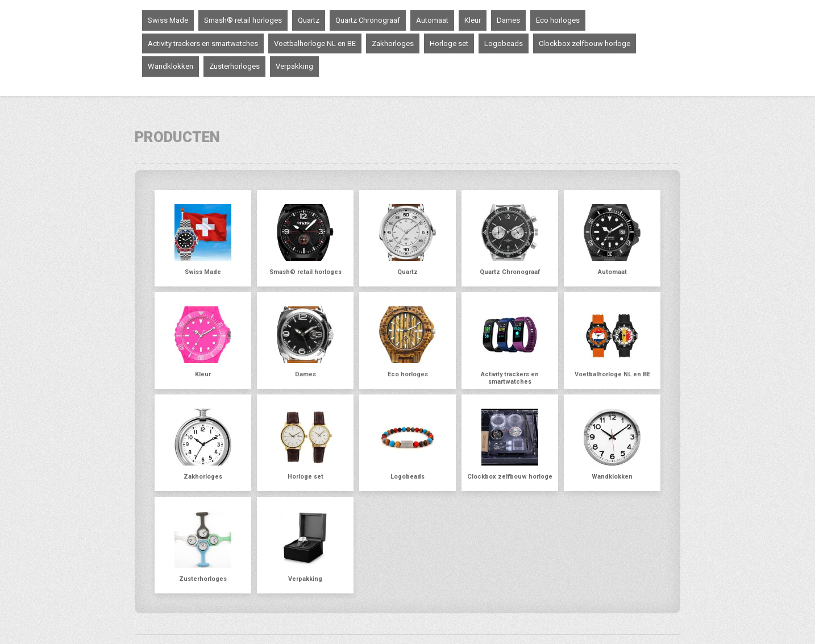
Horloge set (449, 43)
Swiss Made (168, 20)
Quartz (309, 20)
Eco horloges (558, 20)
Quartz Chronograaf (368, 20)
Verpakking (294, 66)
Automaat (432, 20)
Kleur (473, 20)
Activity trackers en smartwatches (203, 43)
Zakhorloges (393, 43)
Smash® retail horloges (243, 20)
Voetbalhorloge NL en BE (315, 43)
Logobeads (504, 43)
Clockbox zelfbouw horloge (585, 43)
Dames (508, 20)
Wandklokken (171, 66)
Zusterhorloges (234, 66)
